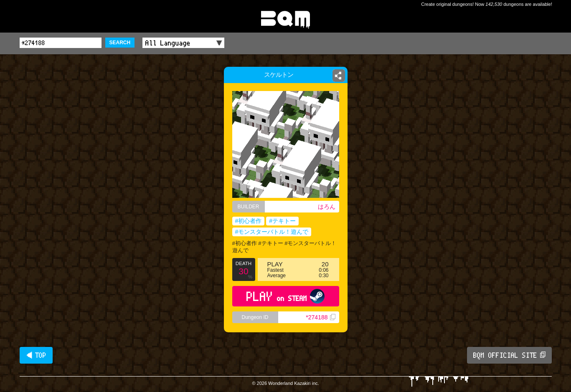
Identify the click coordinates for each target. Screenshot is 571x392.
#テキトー (282, 221)
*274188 (320, 317)
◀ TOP (36, 355)
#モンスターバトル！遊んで (272, 232)
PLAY (285, 296)
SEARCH (120, 43)
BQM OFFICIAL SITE (509, 355)
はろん (327, 207)
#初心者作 (249, 221)
